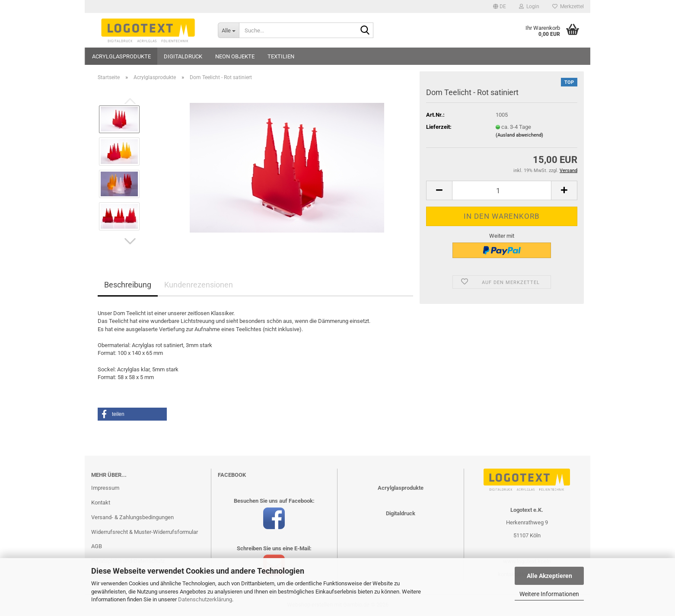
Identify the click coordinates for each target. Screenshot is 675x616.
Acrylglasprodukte (121, 56)
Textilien (281, 56)
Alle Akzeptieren (549, 576)
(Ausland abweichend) (519, 135)
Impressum (105, 488)
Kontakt (101, 503)
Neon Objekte (235, 56)
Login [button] (529, 6)
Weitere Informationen (549, 594)
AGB (97, 546)
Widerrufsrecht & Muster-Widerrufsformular (145, 532)
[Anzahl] (502, 190)
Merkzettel (568, 6)
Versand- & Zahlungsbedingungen (132, 517)
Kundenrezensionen (199, 285)
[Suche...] (228, 30)
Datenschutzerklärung (205, 599)
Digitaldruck (183, 56)
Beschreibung (128, 285)
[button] (500, 6)
